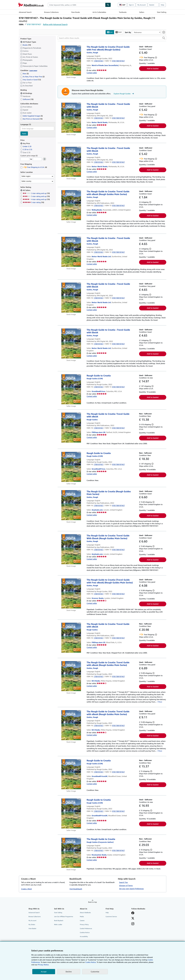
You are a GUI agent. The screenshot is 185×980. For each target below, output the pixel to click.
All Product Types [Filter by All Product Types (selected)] (28, 42)
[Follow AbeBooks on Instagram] (133, 924)
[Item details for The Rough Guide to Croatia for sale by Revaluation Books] (71, 853)
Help (163, 5)
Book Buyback (59, 920)
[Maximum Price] (37, 159)
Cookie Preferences (86, 928)
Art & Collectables (99, 12)
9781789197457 (34, 24)
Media (82, 917)
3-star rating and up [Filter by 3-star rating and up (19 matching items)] (36, 196)
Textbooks (123, 12)
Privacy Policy (84, 924)
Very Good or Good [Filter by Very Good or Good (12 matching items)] (31, 80)
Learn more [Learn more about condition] (33, 71)
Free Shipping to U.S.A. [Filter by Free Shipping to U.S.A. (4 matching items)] (34, 167)
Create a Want (26, 889)
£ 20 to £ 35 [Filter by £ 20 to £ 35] (27, 149)
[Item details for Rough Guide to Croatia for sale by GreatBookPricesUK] (71, 774)
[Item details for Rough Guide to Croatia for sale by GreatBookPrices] (71, 389)
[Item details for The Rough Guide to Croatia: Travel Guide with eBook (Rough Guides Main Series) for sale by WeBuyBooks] (71, 205)
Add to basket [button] (153, 69)
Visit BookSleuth (76, 889)
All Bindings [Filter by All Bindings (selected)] (26, 93)
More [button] (160, 702)
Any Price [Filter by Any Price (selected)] (25, 143)
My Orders (32, 924)
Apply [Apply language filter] (24, 133)
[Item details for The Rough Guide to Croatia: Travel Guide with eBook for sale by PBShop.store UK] (71, 428)
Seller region (26, 176)
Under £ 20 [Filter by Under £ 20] (26, 146)
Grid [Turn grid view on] (118, 32)
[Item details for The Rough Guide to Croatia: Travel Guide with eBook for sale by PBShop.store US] (71, 638)
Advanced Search (25, 12)
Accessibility (84, 936)
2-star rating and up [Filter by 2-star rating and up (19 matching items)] (36, 193)
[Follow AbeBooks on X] (133, 919)
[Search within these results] (112, 38)
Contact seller (92, 73)
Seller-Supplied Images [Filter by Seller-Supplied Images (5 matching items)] (32, 116)
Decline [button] (69, 972)
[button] (164, 38)
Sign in (131, 5)
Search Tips (123, 882)
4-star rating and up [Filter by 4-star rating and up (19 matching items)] (36, 199)
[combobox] (77, 5)
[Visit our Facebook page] (133, 913)
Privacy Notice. (43, 965)
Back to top (92, 902)
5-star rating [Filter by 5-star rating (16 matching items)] (33, 202)
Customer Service (111, 917)
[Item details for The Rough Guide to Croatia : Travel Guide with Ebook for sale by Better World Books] (71, 118)
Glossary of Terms (126, 885)
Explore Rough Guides (124, 94)
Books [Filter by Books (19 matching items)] (26, 45)
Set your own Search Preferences (131, 889)
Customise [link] (95, 972)
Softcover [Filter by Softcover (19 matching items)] (27, 99)
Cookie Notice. (91, 962)
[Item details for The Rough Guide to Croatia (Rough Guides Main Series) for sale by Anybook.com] (71, 505)
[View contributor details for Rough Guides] (92, 52)
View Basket (32, 928)
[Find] (108, 5)
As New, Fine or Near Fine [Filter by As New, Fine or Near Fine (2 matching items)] (32, 77)
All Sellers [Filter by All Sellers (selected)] (27, 190)
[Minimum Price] (25, 159)
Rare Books (76, 12)
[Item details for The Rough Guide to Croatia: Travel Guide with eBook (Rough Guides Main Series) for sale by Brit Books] (71, 676)
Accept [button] (44, 972)
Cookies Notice (85, 932)
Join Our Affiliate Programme (64, 917)
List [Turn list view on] (110, 32)
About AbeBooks (85, 913)
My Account (142, 5)
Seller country (26, 181)
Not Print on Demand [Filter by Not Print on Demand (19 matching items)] (31, 119)
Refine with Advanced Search (55, 24)
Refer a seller (58, 924)
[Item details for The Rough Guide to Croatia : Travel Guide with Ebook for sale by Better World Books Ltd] (71, 252)
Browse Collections (51, 12)
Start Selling (162, 12)
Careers (82, 920)
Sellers (142, 12)
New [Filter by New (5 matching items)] (25, 74)
